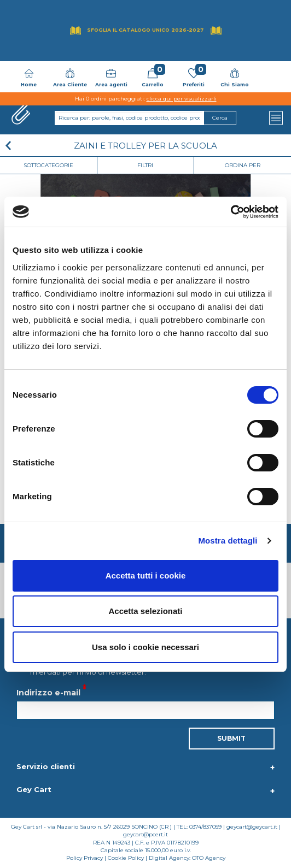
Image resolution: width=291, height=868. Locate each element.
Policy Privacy (85, 858)
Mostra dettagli (228, 541)
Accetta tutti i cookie (146, 575)
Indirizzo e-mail (48, 693)
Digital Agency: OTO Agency (187, 858)
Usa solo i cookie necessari (145, 647)
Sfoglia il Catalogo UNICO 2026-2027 (145, 30)
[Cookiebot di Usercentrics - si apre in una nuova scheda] (231, 212)
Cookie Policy (126, 858)
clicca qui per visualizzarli (182, 99)
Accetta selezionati (145, 611)
